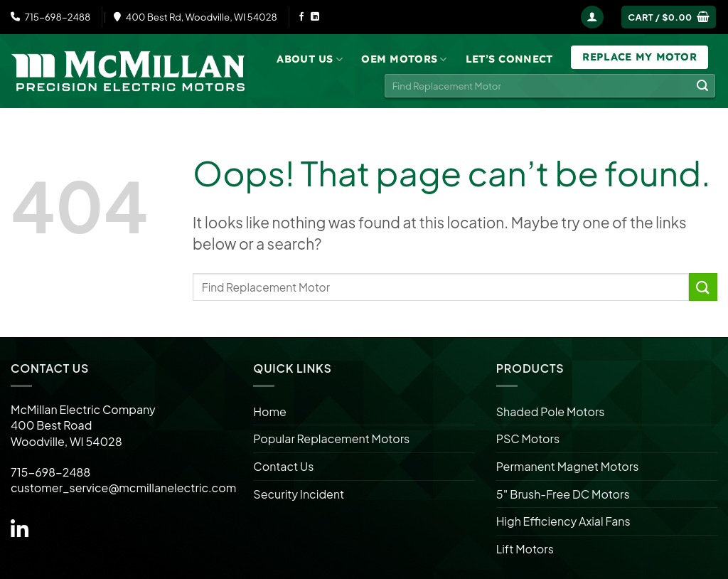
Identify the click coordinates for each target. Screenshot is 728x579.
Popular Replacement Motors (331, 439)
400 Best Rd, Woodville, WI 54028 (196, 17)
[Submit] (702, 86)
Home (270, 411)
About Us (310, 59)
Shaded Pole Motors (551, 411)
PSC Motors (528, 439)
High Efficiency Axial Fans (563, 521)
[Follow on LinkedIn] (315, 17)
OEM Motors (404, 59)
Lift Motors (525, 549)
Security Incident (299, 494)
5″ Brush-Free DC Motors (563, 494)
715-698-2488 (50, 17)
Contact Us (283, 466)
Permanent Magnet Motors (568, 466)
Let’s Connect (509, 59)
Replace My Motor (639, 57)
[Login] (592, 17)
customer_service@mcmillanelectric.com (123, 488)
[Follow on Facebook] (301, 17)
